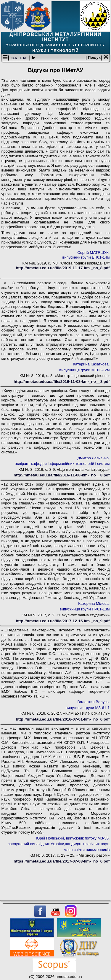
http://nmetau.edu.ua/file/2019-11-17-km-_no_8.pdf (63, 268)
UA (15, 58)
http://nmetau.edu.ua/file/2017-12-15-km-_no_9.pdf (63, 621)
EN (24, 58)
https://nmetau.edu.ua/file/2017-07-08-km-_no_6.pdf (62, 861)
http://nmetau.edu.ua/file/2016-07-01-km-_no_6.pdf (63, 719)
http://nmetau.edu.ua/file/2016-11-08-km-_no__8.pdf (62, 382)
